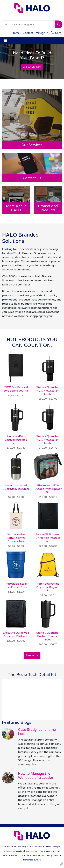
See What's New (32, 67)
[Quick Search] (28, 24)
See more (32, 655)
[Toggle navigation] (5, 41)
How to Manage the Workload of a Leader (36, 776)
